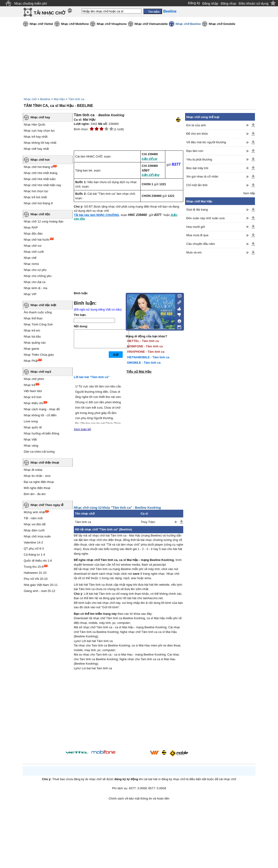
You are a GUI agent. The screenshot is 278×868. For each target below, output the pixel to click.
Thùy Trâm (148, 522)
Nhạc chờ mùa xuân (37, 536)
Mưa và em (194, 252)
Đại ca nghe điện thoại (39, 482)
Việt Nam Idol (33, 391)
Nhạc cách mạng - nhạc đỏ (42, 409)
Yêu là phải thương (199, 159)
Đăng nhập (210, 3)
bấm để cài (150, 159)
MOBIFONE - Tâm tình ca (145, 346)
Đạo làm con (195, 151)
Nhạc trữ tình (33, 397)
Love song (31, 421)
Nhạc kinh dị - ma (36, 288)
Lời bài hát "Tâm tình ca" (92, 377)
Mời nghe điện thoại (37, 488)
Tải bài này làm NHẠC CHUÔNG (96, 215)
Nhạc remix (31, 264)
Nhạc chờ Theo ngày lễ (47, 505)
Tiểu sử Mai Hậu (139, 372)
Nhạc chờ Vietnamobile (151, 24)
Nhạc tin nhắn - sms (37, 476)
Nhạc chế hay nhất (36, 149)
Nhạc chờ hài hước (37, 240)
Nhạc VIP (30, 294)
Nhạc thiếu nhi (33, 403)
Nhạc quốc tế (33, 427)
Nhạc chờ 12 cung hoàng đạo (44, 221)
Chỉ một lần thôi (197, 185)
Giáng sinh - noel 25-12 (39, 591)
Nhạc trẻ (29, 385)
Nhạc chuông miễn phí (31, 3)
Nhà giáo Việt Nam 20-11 (41, 585)
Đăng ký (194, 3)
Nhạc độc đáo (33, 234)
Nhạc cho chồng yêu (38, 276)
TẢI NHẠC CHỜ (49, 13)
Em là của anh (196, 125)
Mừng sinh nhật (34, 512)
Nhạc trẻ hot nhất (35, 197)
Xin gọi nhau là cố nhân (202, 176)
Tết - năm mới (33, 518)
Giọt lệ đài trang (197, 210)
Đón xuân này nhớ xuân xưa (205, 218)
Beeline (45, 99)
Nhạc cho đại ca (35, 282)
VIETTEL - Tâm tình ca (143, 341)
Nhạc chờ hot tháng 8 (38, 203)
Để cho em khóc (197, 134)
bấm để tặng (151, 175)
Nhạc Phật (31, 361)
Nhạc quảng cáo (35, 343)
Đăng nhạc (229, 3)
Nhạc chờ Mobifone (75, 24)
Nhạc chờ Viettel (41, 24)
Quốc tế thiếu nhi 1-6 (38, 561)
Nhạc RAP (31, 227)
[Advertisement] (129, 711)
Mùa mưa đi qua (197, 235)
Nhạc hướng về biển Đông (41, 433)
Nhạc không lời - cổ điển (40, 415)
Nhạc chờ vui (33, 246)
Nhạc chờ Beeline (188, 24)
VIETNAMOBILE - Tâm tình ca (148, 357)
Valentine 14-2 (33, 542)
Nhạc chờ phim (34, 379)
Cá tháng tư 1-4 (34, 555)
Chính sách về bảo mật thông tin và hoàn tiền (139, 798)
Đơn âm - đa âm (35, 494)
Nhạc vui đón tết (35, 524)
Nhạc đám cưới (34, 530)
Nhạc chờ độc (40, 214)
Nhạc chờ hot (40, 160)
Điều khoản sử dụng (254, 3)
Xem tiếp (249, 193)
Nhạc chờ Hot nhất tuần (40, 179)
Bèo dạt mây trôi (197, 168)
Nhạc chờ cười (34, 252)
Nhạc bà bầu (32, 337)
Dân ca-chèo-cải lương (39, 452)
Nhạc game (31, 349)
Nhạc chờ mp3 (41, 372)
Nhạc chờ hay (40, 117)
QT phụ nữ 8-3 (34, 548)
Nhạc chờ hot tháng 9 (38, 167)
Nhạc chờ (30, 99)
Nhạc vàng (31, 446)
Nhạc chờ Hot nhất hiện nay (42, 185)
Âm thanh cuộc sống (38, 312)
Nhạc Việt (30, 439)
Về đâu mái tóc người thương (206, 142)
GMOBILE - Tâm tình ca (144, 363)
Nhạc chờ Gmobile (222, 24)
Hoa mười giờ (196, 227)
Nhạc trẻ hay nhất (36, 137)
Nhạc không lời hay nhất (40, 143)
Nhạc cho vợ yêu (35, 270)
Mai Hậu (59, 99)
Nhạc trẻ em (32, 330)
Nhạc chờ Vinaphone (112, 24)
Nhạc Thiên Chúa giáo (39, 355)
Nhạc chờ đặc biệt (43, 305)
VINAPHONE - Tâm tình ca (146, 352)
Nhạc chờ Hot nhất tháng (41, 173)
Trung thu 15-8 (34, 567)
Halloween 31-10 (35, 573)
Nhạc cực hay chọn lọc (39, 131)
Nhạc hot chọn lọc (36, 191)
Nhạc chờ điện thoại (45, 463)
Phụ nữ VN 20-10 (36, 579)
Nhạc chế (30, 258)
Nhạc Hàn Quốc (35, 125)
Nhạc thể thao (33, 318)
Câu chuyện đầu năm (201, 244)
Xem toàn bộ (83, 429)
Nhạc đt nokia (33, 470)
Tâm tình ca (76, 99)
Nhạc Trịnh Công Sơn (38, 324)
